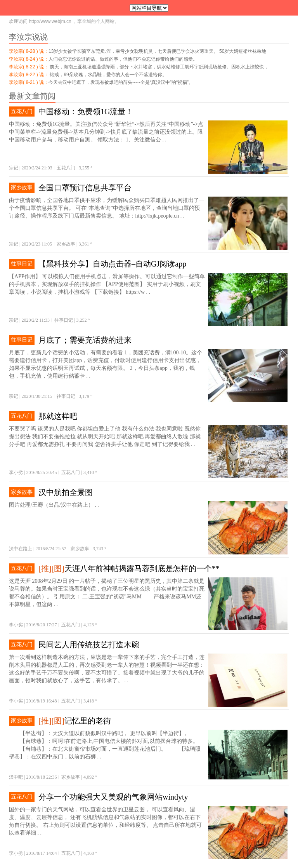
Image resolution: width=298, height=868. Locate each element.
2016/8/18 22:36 (41, 777)
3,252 (81, 320)
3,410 (89, 472)
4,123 (89, 625)
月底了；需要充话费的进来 (85, 340)
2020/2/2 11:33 (36, 320)
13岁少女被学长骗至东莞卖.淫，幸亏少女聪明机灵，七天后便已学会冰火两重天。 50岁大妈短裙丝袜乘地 (157, 51)
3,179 (84, 396)
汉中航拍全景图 (66, 492)
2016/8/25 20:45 (41, 472)
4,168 (89, 853)
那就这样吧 (58, 416)
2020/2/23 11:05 (37, 244)
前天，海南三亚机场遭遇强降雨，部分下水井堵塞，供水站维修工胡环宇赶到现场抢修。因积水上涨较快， (159, 67)
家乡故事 (22, 187)
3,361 (84, 244)
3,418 (89, 701)
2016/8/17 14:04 (41, 853)
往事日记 (22, 264)
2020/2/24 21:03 (37, 168)
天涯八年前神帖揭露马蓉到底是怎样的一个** (142, 568)
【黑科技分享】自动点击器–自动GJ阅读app (112, 264)
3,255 (84, 168)
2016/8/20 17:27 (41, 625)
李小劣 (16, 472)
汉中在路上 (21, 549)
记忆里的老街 (88, 721)
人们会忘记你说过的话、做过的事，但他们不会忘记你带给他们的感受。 (123, 59)
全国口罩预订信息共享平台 (85, 188)
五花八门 (22, 111)
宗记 (14, 168)
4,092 (89, 777)
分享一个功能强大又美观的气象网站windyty (113, 797)
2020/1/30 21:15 (37, 396)
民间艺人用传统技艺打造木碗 (89, 645)
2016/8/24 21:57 (51, 549)
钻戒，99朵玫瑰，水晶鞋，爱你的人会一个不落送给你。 (108, 75)
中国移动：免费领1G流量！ (86, 112)
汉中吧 (16, 777)
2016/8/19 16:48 (41, 701)
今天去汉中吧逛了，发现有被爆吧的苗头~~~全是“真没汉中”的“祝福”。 (121, 82)
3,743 (98, 549)
